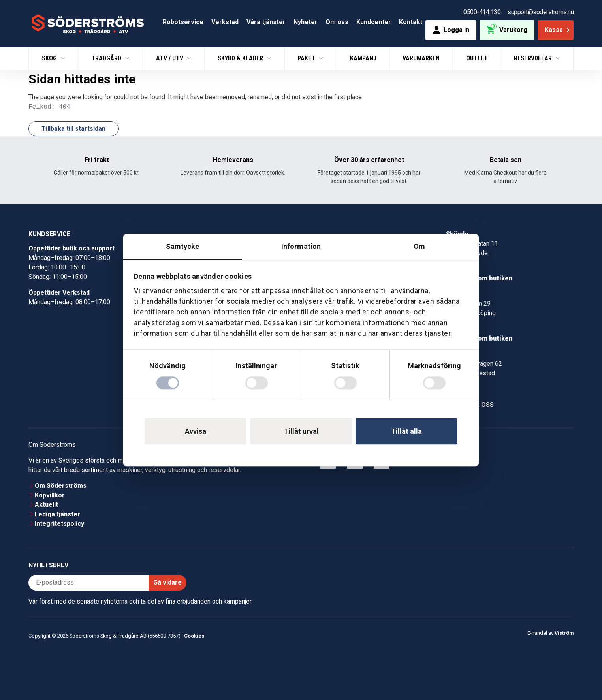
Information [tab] (301, 246)
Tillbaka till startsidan (73, 129)
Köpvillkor (50, 495)
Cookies (194, 636)
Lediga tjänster (57, 514)
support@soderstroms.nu (541, 12)
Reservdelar (534, 58)
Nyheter (306, 22)
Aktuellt (46, 505)
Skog (50, 58)
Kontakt (411, 22)
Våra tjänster (266, 22)
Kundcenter (374, 22)
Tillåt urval (301, 431)
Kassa (558, 30)
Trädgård (107, 58)
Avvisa (196, 431)
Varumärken (421, 58)
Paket (307, 58)
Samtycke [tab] (183, 246)
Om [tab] (419, 246)
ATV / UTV (170, 58)
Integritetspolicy (59, 524)
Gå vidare (167, 582)
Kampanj (363, 58)
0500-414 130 (482, 12)
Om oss (337, 22)
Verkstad (225, 22)
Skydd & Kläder (241, 58)
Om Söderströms (61, 486)
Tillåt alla (406, 431)
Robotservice (183, 22)
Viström (564, 633)
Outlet (477, 58)
